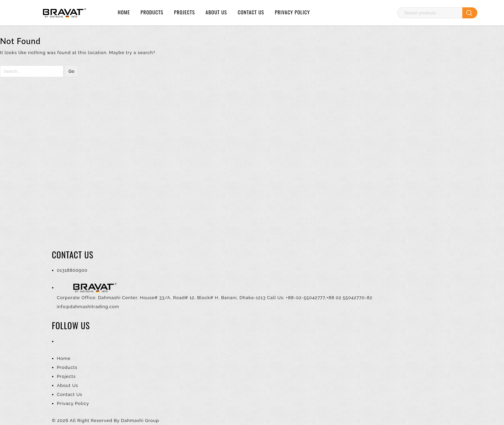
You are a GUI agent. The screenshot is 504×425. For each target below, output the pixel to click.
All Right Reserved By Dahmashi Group (114, 420)
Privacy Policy (292, 12)
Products (152, 12)
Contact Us (251, 12)
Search (470, 13)
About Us (216, 12)
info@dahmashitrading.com (88, 307)
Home (124, 12)
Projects (185, 12)
